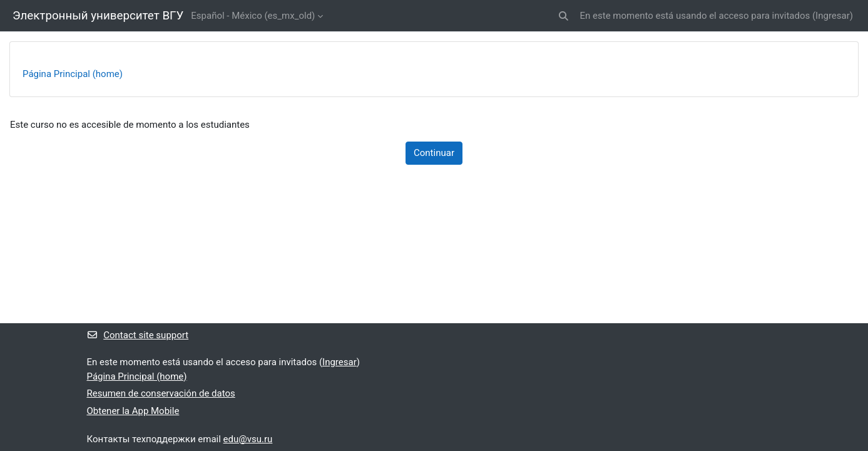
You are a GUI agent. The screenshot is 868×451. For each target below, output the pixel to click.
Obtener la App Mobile (133, 411)
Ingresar (833, 16)
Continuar (434, 153)
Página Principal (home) (73, 74)
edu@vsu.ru (248, 439)
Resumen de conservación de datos (161, 393)
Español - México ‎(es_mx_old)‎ (253, 16)
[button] (564, 16)
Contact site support (138, 335)
